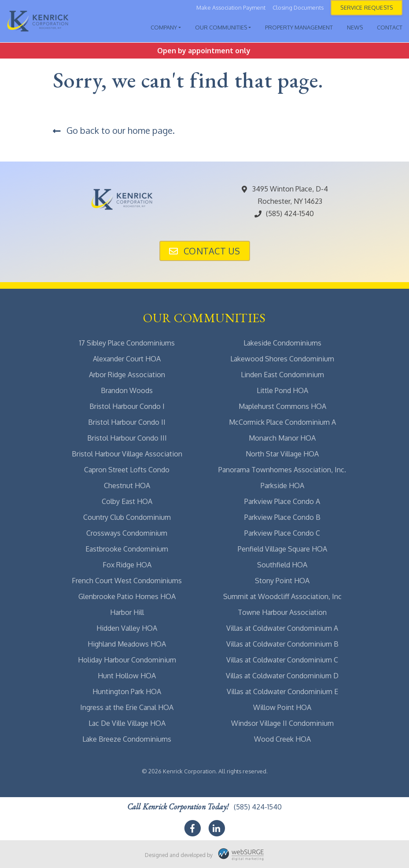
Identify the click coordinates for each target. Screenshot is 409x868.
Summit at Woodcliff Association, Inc (282, 596)
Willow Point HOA (282, 707)
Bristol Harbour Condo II (127, 422)
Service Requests (367, 7)
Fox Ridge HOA (127, 565)
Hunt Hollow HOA (127, 676)
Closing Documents (298, 7)
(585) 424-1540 (284, 213)
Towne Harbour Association (282, 612)
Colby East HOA (127, 501)
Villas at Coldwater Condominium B (282, 644)
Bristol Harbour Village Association (127, 454)
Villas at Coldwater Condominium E (282, 691)
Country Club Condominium (127, 517)
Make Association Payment (231, 7)
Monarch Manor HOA (282, 438)
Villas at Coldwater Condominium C (282, 660)
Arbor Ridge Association (127, 375)
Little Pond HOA (282, 390)
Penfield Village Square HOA (282, 549)
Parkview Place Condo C (282, 533)
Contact (390, 27)
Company (164, 27)
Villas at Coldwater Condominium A (282, 628)
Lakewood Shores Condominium (282, 359)
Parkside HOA (282, 485)
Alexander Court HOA (127, 359)
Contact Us (205, 251)
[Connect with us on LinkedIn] (217, 828)
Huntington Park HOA (127, 691)
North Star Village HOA (282, 454)
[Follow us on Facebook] (192, 828)
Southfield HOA (282, 565)
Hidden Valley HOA (127, 628)
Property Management (299, 27)
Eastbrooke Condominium (127, 549)
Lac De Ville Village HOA (127, 723)
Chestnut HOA (127, 485)
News (355, 27)
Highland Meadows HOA (127, 644)
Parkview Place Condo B (282, 517)
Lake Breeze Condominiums (127, 739)
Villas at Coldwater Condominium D (282, 676)
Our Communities (221, 27)
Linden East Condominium (282, 375)
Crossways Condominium (127, 533)
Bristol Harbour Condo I (127, 406)
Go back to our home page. (114, 130)
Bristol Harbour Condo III (127, 438)
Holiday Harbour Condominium (127, 660)
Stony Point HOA (282, 581)
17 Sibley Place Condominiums (127, 343)
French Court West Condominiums (127, 581)
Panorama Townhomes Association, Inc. (282, 470)
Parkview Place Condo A (282, 501)
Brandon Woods (127, 390)
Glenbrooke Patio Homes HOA (127, 596)
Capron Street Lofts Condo (127, 470)
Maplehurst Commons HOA (282, 406)
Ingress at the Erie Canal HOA (127, 707)
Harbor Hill (127, 612)
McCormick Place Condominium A (282, 422)
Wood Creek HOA (282, 739)
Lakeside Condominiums (282, 343)
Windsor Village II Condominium (282, 723)
